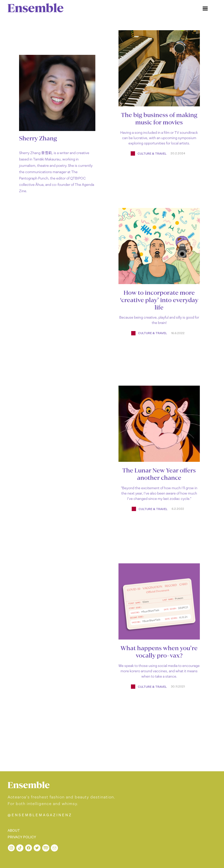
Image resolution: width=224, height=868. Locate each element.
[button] (205, 9)
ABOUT (14, 831)
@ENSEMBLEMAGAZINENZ (40, 815)
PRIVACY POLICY (22, 837)
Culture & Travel (152, 154)
